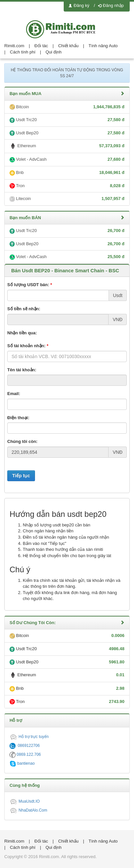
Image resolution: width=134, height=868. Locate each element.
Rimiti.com (14, 46)
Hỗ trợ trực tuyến (29, 737)
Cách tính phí (23, 52)
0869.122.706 (25, 754)
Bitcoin (67, 107)
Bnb (67, 173)
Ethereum (67, 146)
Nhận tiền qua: (22, 333)
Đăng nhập (111, 5)
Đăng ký (79, 5)
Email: (14, 394)
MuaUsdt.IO (25, 801)
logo (67, 29)
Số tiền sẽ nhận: (24, 309)
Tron (67, 186)
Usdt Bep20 (67, 133)
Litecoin (67, 199)
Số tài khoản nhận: (28, 346)
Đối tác (41, 46)
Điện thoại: (18, 418)
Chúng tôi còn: (22, 441)
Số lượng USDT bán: (30, 285)
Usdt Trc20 (67, 120)
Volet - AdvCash (67, 160)
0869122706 (25, 746)
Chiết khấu (68, 46)
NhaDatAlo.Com (28, 810)
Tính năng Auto (103, 46)
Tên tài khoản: (22, 370)
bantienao (22, 763)
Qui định (54, 52)
